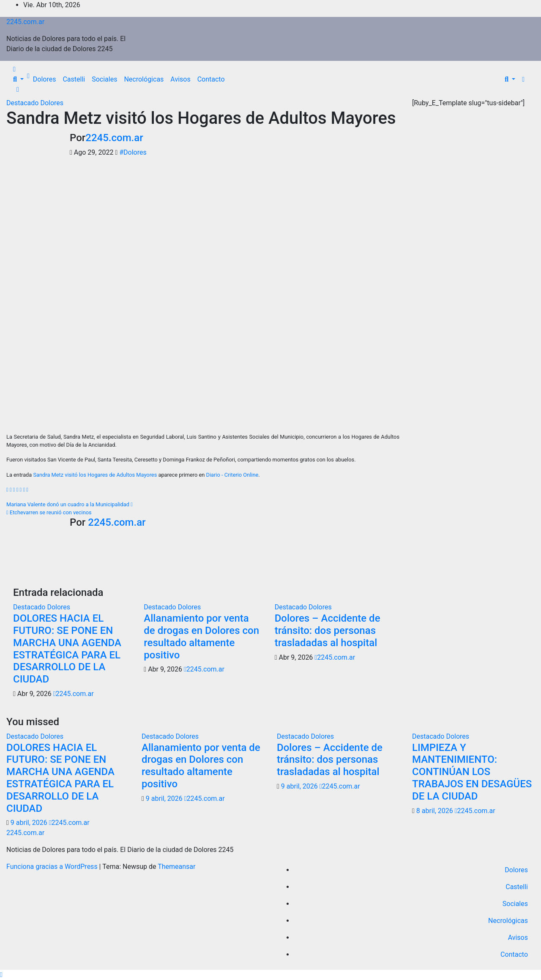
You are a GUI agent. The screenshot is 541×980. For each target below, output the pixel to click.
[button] (18, 79)
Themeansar (176, 867)
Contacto (211, 79)
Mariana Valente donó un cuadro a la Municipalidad (70, 504)
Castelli (74, 79)
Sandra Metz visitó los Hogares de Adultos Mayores (201, 118)
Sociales (104, 79)
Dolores (45, 79)
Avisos (180, 79)
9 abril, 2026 (30, 823)
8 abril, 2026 (436, 811)
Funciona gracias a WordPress (53, 867)
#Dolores (133, 152)
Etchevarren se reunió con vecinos (49, 512)
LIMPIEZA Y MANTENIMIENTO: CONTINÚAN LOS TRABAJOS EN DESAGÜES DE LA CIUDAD (472, 772)
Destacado (23, 103)
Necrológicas (144, 79)
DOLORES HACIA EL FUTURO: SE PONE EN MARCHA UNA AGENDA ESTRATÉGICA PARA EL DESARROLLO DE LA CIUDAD (67, 649)
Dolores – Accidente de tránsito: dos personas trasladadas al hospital (328, 631)
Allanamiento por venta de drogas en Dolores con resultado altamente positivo (201, 636)
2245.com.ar (25, 22)
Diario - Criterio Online (232, 475)
